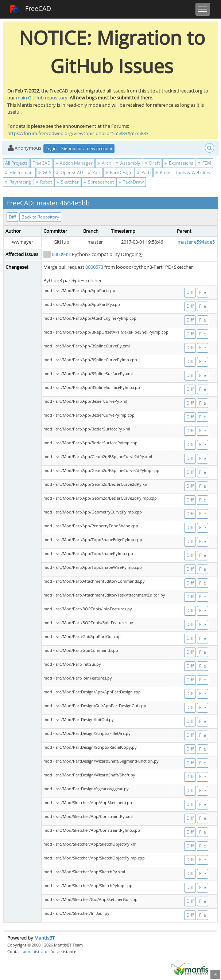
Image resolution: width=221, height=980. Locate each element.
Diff (12, 217)
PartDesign (119, 172)
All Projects (16, 163)
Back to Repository (40, 217)
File (203, 292)
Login (51, 148)
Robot (44, 182)
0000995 (61, 254)
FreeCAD (30, 9)
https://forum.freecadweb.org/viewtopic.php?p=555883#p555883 (78, 133)
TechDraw (131, 182)
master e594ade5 (196, 242)
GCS (45, 172)
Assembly (128, 163)
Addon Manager (74, 163)
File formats (19, 172)
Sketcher (68, 182)
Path (144, 172)
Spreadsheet (99, 182)
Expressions (179, 163)
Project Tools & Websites (183, 172)
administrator (36, 951)
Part (94, 172)
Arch (104, 163)
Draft (152, 163)
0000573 (94, 267)
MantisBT (44, 938)
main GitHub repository (42, 98)
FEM (205, 163)
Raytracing (18, 182)
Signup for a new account (87, 148)
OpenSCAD (70, 172)
